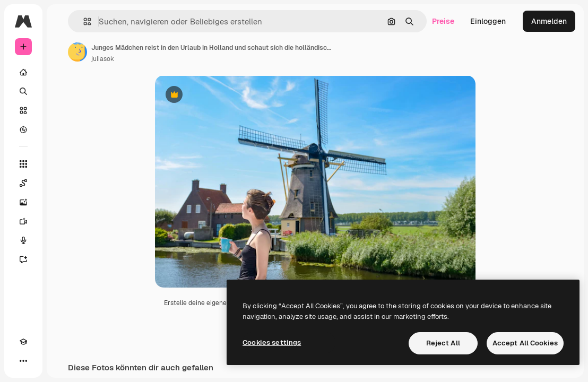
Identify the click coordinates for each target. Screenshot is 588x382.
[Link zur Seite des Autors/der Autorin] (77, 52)
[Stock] (23, 110)
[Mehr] (23, 361)
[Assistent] (23, 259)
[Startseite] (23, 72)
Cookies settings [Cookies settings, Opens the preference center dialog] (272, 342)
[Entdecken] (23, 129)
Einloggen (488, 21)
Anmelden (549, 21)
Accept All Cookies (525, 343)
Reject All (443, 343)
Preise (443, 21)
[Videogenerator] (23, 221)
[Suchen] (23, 91)
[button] (83, 21)
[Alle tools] (23, 164)
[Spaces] (23, 183)
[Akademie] (23, 342)
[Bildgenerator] (23, 202)
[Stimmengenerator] (23, 240)
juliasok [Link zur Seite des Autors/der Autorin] (103, 59)
